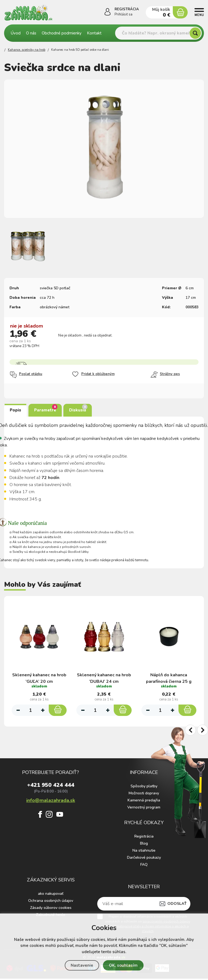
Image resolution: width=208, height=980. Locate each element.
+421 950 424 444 (51, 787)
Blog (144, 845)
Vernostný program (144, 809)
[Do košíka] (58, 708)
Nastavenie (82, 965)
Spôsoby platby (144, 787)
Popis (15, 410)
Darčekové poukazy (144, 859)
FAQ (144, 866)
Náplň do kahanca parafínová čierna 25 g (169, 675)
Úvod (16, 33)
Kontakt (94, 33)
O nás (31, 33)
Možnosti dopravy (144, 795)
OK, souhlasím (123, 965)
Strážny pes (165, 375)
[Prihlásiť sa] (108, 13)
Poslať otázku (26, 375)
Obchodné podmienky (62, 33)
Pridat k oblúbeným (93, 374)
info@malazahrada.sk (51, 801)
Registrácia (144, 838)
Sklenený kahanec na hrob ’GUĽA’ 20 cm (39, 675)
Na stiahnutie (144, 852)
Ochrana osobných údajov (51, 902)
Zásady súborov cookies (51, 909)
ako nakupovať (51, 895)
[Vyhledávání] (158, 33)
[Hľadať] (195, 33)
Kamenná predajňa (144, 802)
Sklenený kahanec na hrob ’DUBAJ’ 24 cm (104, 675)
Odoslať (177, 905)
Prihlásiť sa (123, 14)
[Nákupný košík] (180, 12)
